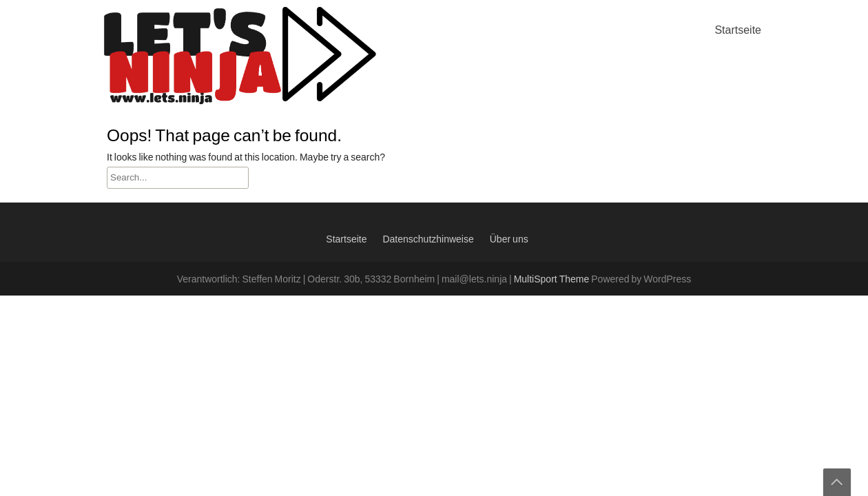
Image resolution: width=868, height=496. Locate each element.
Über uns (509, 240)
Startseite (738, 30)
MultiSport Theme (553, 280)
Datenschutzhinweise (428, 240)
